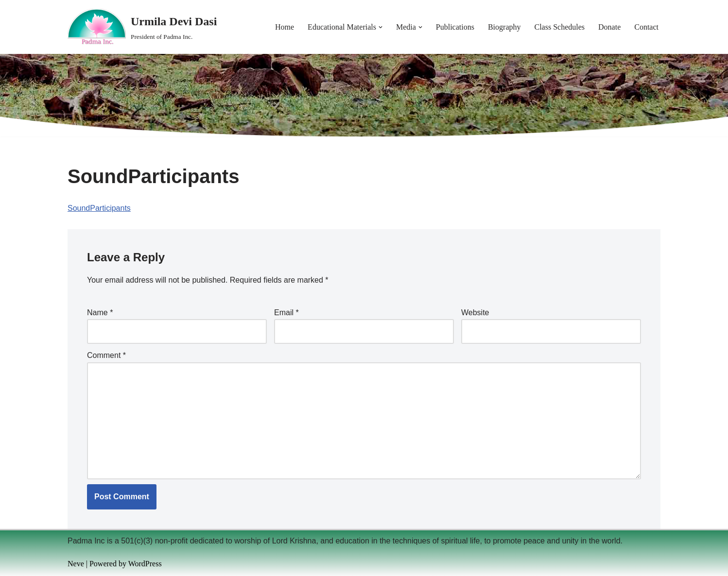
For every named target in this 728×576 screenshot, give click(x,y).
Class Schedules (559, 27)
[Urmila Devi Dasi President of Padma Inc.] (142, 27)
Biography (504, 27)
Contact (646, 27)
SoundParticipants (99, 208)
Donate (609, 27)
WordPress (145, 564)
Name (100, 313)
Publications (455, 27)
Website (475, 313)
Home (285, 27)
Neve (76, 564)
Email (286, 313)
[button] (381, 27)
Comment (106, 355)
